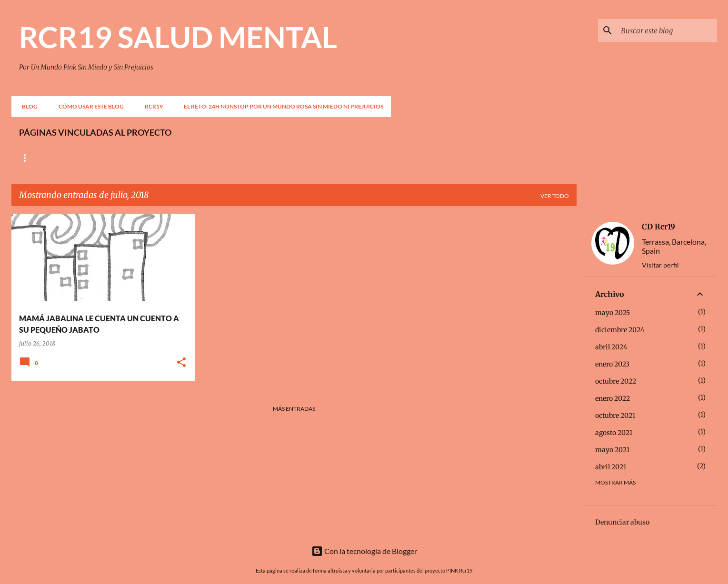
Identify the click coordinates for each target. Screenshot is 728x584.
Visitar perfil (660, 265)
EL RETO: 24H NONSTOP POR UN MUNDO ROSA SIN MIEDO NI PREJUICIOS (281, 106)
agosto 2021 (614, 433)
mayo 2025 (613, 313)
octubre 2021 (615, 416)
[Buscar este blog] (667, 30)
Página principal (46, 158)
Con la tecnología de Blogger (364, 551)
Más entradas (294, 409)
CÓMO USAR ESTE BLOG (88, 106)
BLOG (27, 106)
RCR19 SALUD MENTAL (178, 37)
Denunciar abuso (622, 522)
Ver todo (555, 196)
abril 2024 (611, 347)
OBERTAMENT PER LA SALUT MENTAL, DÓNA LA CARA (304, 158)
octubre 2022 (616, 381)
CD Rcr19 (658, 227)
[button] (181, 363)
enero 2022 (613, 398)
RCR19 (151, 106)
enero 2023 (612, 364)
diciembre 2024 (620, 330)
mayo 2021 (612, 450)
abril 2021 (611, 467)
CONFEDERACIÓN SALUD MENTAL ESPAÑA (152, 158)
